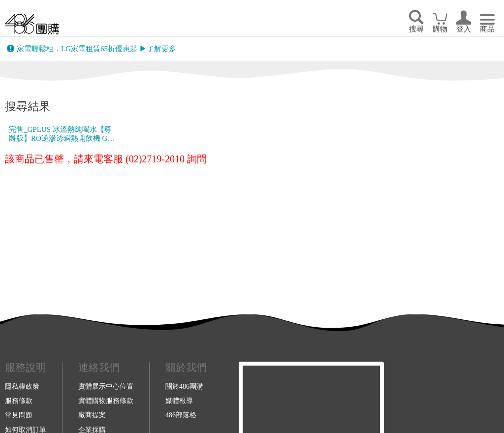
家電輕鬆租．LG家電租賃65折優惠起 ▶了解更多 (96, 49)
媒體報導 (179, 401)
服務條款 (19, 401)
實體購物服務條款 (106, 401)
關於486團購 (184, 386)
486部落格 (181, 415)
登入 (464, 29)
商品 (487, 29)
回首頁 (32, 24)
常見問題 (19, 415)
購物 (440, 29)
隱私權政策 (22, 386)
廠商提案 (92, 415)
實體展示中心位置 (106, 386)
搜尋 (416, 29)
